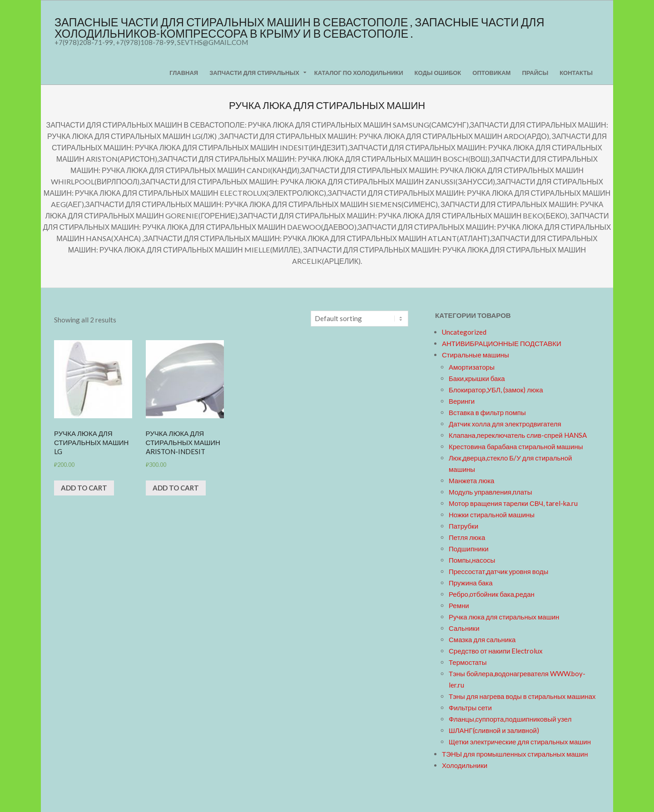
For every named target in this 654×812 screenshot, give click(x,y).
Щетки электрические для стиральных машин (520, 742)
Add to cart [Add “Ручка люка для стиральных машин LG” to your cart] (84, 488)
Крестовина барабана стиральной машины (516, 446)
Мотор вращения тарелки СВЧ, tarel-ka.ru (513, 503)
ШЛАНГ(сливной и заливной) (494, 730)
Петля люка (467, 537)
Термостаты (468, 662)
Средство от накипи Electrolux (496, 651)
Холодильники (465, 765)
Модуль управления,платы (490, 492)
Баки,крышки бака (477, 378)
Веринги (462, 401)
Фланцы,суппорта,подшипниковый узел (510, 719)
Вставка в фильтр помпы (487, 412)
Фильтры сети (470, 708)
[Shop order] (359, 319)
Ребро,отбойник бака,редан (492, 594)
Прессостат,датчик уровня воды (498, 571)
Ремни (459, 605)
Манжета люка (471, 480)
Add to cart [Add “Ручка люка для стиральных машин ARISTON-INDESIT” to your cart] (176, 488)
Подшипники (469, 549)
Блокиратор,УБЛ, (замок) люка (496, 390)
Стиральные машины (476, 355)
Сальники (464, 628)
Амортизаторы (472, 367)
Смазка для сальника (482, 639)
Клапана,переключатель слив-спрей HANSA (518, 435)
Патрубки (463, 526)
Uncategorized (464, 332)
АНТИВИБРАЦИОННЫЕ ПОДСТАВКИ (502, 343)
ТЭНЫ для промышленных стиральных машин (515, 754)
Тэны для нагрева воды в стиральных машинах (522, 696)
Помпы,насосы (472, 560)
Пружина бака (471, 583)
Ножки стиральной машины (492, 515)
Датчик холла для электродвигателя (505, 424)
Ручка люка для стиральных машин (504, 617)
